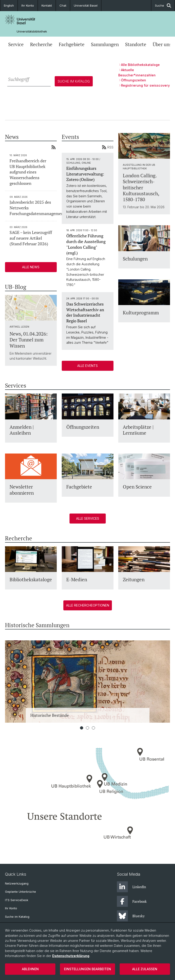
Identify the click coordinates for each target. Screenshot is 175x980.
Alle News (31, 267)
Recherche (41, 44)
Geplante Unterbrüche (21, 892)
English (9, 5)
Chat (63, 5)
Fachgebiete (72, 44)
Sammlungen (105, 44)
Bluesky (131, 916)
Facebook (132, 901)
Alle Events (87, 366)
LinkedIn (131, 887)
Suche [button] (163, 6)
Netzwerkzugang (17, 884)
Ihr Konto (28, 5)
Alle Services (87, 518)
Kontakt (47, 5)
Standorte (136, 44)
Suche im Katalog (17, 917)
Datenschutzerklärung (71, 956)
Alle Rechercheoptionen (87, 605)
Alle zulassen (145, 969)
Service (16, 44)
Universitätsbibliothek (32, 31)
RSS (107, 147)
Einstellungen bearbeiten (87, 969)
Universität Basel (86, 5)
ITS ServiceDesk (17, 900)
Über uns (162, 44)
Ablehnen (30, 969)
